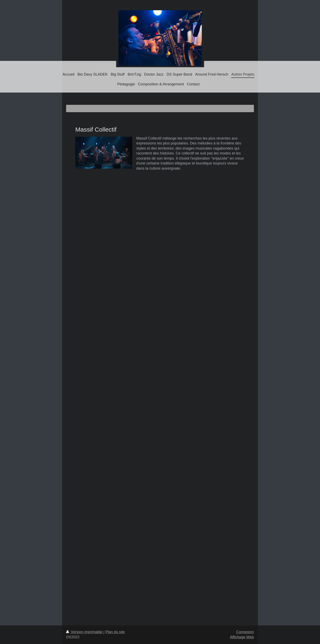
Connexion (245, 632)
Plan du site (115, 632)
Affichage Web (242, 637)
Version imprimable (85, 632)
